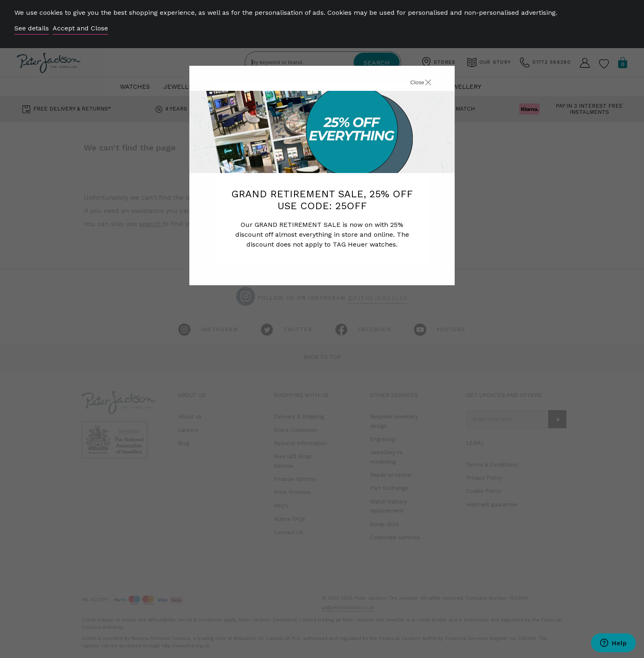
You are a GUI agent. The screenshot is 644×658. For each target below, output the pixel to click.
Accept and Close (80, 28)
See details (32, 28)
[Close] (412, 83)
